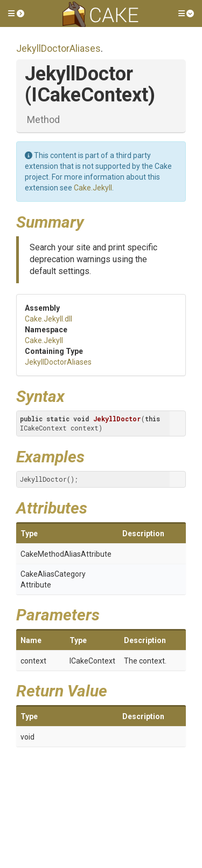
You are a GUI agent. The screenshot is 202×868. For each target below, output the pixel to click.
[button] (16, 13)
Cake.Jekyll (93, 188)
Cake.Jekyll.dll (48, 319)
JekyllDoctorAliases (58, 48)
